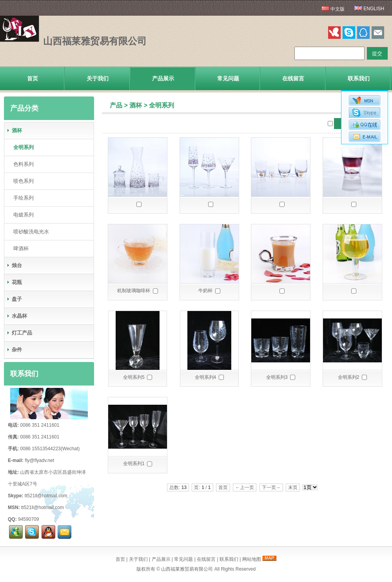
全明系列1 (134, 464)
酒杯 (136, 105)
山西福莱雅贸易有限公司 (187, 569)
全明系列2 (349, 377)
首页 (33, 78)
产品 (116, 105)
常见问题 (228, 78)
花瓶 (14, 282)
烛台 (14, 265)
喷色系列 (22, 181)
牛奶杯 (205, 291)
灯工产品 (19, 333)
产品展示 (163, 78)
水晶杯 (17, 316)
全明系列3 (277, 377)
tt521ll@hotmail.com (46, 496)
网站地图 (252, 559)
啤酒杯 (19, 248)
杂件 (14, 350)
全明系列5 (134, 377)
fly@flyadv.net (39, 460)
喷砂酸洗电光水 (30, 232)
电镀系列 (22, 215)
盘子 (14, 299)
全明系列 (162, 105)
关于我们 (98, 78)
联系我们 (359, 78)
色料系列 (22, 164)
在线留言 (293, 78)
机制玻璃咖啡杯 (134, 291)
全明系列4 (206, 377)
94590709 (28, 519)
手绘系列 (22, 198)
